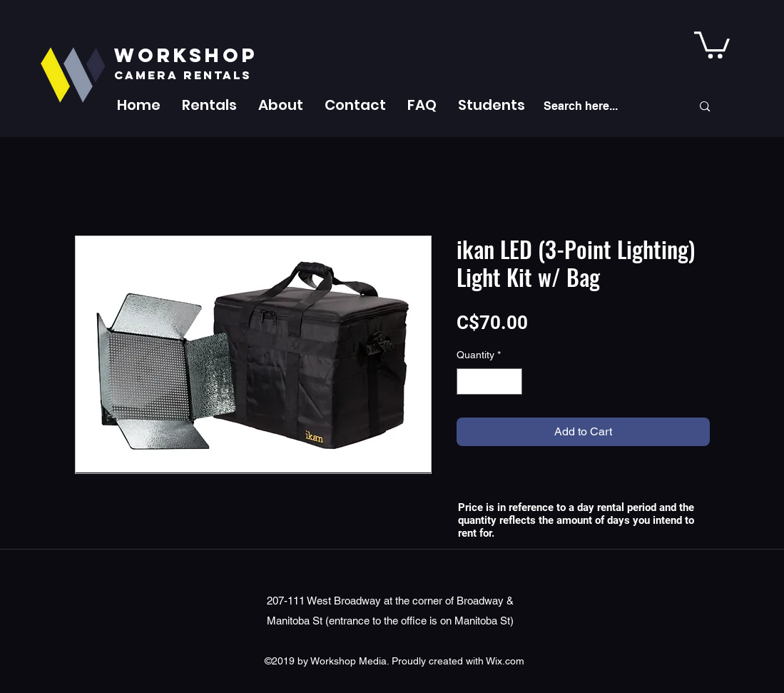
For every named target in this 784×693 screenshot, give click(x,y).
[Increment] (511, 381)
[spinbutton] (489, 381)
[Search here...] (607, 106)
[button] (209, 105)
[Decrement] (468, 381)
